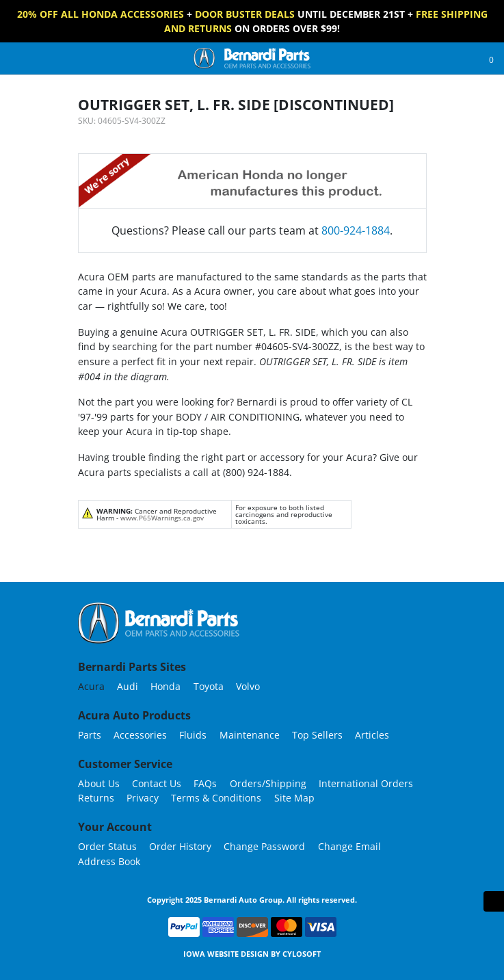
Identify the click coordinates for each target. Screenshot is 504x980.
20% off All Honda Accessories (101, 14)
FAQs (205, 783)
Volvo (248, 686)
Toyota (209, 686)
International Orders (366, 783)
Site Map (294, 798)
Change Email (349, 846)
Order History (180, 846)
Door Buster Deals (245, 14)
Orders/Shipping (268, 783)
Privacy (143, 798)
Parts (90, 735)
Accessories (140, 735)
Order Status (107, 846)
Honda (165, 686)
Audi (128, 686)
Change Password (264, 846)
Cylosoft (302, 954)
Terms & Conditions (216, 798)
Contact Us (157, 783)
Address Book (109, 861)
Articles (372, 735)
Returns (96, 798)
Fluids (193, 735)
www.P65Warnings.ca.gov (162, 518)
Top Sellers (317, 735)
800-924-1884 (356, 230)
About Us (99, 783)
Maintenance (250, 735)
